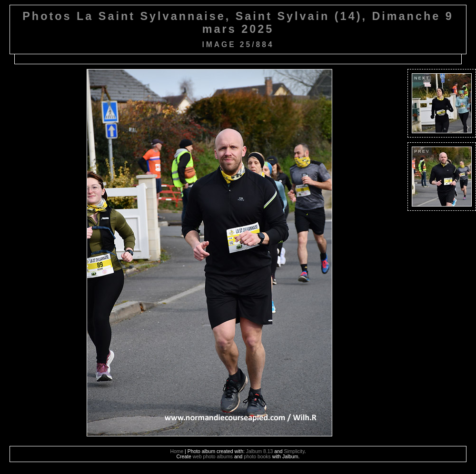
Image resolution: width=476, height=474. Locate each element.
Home (177, 451)
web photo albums (213, 457)
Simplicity (294, 451)
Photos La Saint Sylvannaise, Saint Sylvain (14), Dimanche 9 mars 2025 (238, 23)
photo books (257, 457)
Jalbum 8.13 (260, 451)
